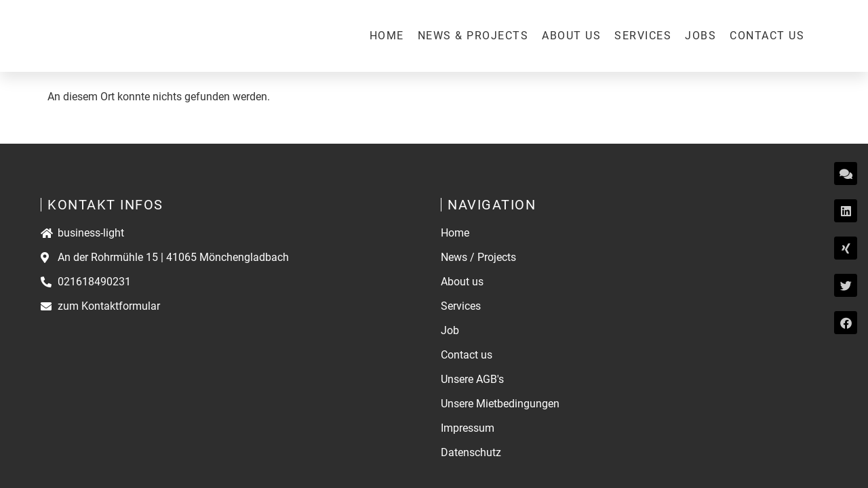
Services (643, 36)
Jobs (701, 36)
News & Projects (473, 36)
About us (571, 36)
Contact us (767, 36)
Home (387, 36)
